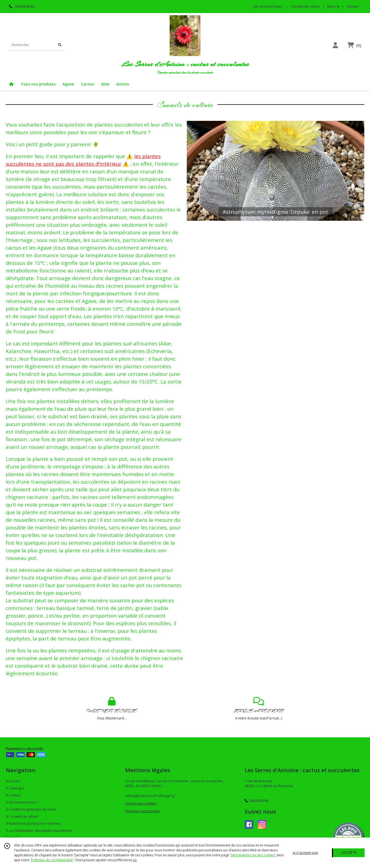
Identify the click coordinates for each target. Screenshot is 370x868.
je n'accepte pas (305, 853)
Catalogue (15, 788)
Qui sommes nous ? (22, 802)
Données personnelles (142, 811)
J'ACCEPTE (349, 853)
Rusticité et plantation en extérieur (33, 823)
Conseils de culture (22, 816)
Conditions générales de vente (31, 809)
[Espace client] (335, 45)
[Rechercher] (60, 45)
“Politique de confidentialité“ (52, 860)
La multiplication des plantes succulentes (39, 831)
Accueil (13, 781)
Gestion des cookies (141, 803)
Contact (353, 6)
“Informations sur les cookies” (253, 855)
